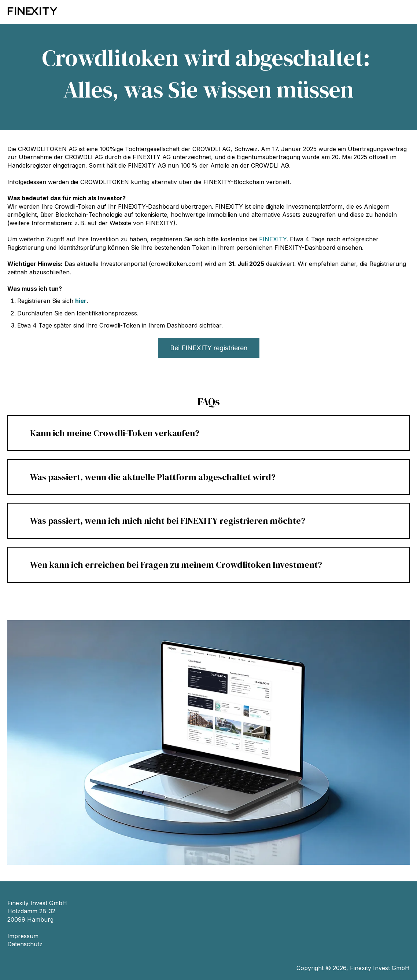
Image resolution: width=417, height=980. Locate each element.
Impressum (23, 936)
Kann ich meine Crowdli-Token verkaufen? (115, 433)
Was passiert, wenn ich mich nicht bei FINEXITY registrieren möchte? (168, 521)
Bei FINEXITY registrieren (209, 348)
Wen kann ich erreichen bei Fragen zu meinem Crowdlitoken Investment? (176, 565)
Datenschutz (25, 944)
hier (81, 301)
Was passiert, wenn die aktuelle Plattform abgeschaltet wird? (153, 477)
